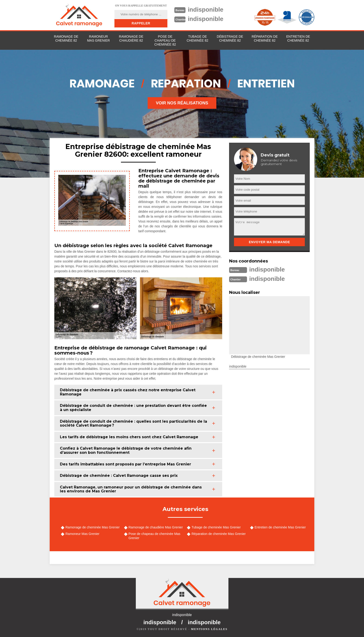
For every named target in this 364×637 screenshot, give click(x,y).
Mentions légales (209, 629)
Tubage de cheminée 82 (197, 38)
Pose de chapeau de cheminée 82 (165, 40)
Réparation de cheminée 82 (265, 38)
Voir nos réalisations (182, 103)
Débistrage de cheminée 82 (230, 38)
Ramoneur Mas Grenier (98, 38)
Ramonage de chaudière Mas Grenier (156, 527)
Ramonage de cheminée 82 (66, 38)
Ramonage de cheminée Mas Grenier (93, 527)
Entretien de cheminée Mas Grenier (280, 527)
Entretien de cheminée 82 (298, 38)
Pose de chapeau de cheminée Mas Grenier (154, 536)
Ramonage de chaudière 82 (131, 38)
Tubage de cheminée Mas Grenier (216, 527)
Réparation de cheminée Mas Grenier (219, 534)
